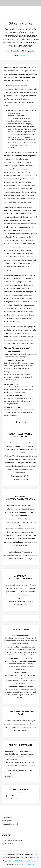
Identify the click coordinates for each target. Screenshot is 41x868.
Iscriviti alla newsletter (13, 721)
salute (24, 56)
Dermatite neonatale (12, 407)
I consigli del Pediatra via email (20, 713)
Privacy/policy (7, 821)
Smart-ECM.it (15, 861)
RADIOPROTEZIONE (27, 864)
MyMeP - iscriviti (8, 844)
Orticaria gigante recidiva (14, 360)
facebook (15, 796)
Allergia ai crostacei (12, 372)
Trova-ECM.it (34, 861)
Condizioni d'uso (7, 817)
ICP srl (35, 854)
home (16, 56)
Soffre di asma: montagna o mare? (21, 687)
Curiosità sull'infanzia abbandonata (21, 647)
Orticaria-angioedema (13, 351)
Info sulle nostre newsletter (12, 840)
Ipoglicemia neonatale (21, 635)
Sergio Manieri (22, 51)
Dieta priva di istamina (13, 396)
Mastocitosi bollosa (12, 384)
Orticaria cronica (21, 23)
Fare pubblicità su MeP (10, 824)
